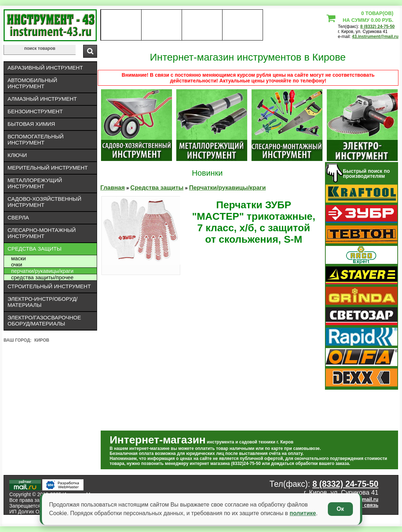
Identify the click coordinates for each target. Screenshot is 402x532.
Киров (42, 340)
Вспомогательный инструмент (36, 139)
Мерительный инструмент (48, 168)
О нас (121, 25)
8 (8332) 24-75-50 (377, 27)
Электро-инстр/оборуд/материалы (43, 302)
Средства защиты (35, 249)
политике (303, 513)
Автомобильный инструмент (32, 83)
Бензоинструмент (35, 111)
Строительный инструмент (49, 286)
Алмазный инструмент (42, 99)
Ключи (17, 155)
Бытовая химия (31, 124)
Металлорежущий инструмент (35, 183)
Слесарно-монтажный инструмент (42, 233)
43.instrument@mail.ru (375, 37)
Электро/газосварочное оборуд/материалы (44, 320)
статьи (242, 25)
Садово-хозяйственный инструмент (44, 202)
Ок (340, 509)
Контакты (202, 25)
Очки (17, 264)
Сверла (18, 217)
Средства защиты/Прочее (42, 277)
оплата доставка (162, 25)
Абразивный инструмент (45, 68)
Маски (18, 258)
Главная (113, 188)
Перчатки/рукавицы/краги (42, 271)
